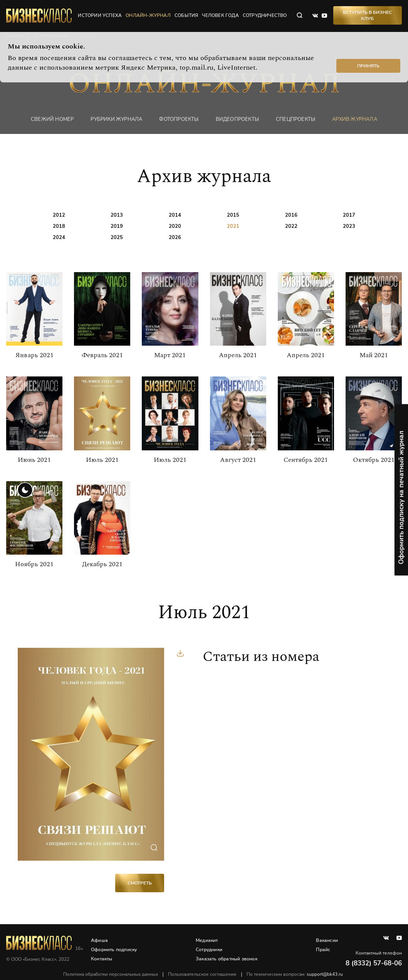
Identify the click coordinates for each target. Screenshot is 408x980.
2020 (175, 226)
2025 (117, 237)
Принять (368, 66)
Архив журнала (355, 119)
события (186, 15)
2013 (117, 215)
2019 (117, 226)
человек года (220, 15)
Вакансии (327, 940)
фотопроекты (179, 119)
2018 (59, 226)
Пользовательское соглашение (202, 974)
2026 (175, 237)
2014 (175, 215)
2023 (349, 226)
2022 (291, 226)
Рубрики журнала (116, 119)
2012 (59, 215)
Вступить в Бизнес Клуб (367, 15)
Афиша (99, 940)
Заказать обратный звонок (227, 959)
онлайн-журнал (148, 15)
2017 (349, 215)
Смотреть (140, 883)
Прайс (323, 950)
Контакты (102, 959)
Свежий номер (52, 119)
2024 (59, 237)
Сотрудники (209, 950)
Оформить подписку (114, 950)
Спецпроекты (296, 119)
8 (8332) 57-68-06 (374, 963)
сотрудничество (265, 15)
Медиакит (207, 940)
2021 (233, 226)
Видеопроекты (237, 119)
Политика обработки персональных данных (111, 974)
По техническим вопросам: (295, 974)
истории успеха (100, 15)
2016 (291, 215)
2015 (233, 215)
